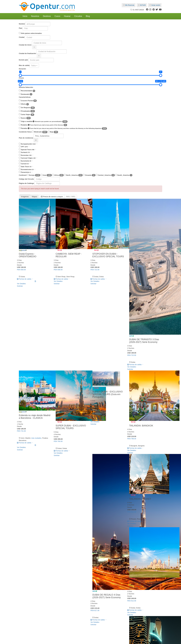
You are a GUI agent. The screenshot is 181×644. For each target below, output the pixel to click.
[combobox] (34, 66)
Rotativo (43, 125)
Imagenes (25, 197)
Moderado (40, 132)
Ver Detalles (21, 284)
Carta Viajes (27, 115)
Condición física (25, 132)
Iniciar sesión (155, 5)
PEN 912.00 (132, 512)
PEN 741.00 (21, 431)
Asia (46, 175)
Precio (21, 78)
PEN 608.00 (21, 270)
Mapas (34, 197)
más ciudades (36, 438)
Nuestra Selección (26, 87)
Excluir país (23, 60)
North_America (73, 175)
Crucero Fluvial (28, 101)
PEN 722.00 (95, 270)
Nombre (22, 24)
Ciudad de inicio (25, 45)
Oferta (24, 104)
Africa (58, 175)
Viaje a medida (43, 122)
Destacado (26, 94)
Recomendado (27, 91)
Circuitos (78, 16)
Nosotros (35, 16)
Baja (53, 132)
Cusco (57, 16)
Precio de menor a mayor (52, 197)
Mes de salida (24, 65)
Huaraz (67, 16)
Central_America (105, 175)
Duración (22, 69)
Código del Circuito (26, 179)
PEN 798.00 (132, 439)
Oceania (89, 175)
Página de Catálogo (26, 183)
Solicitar (20, 286)
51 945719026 (137, 10)
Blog (88, 16)
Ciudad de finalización (27, 53)
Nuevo (25, 118)
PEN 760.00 (58, 441)
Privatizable (27, 111)
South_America (124, 175)
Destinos (47, 16)
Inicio (25, 16)
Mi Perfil (142, 5)
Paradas (63, 128)
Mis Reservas (129, 5)
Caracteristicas (25, 97)
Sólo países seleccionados (30, 33)
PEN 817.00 (95, 610)
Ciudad (22, 37)
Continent (23, 175)
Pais (21, 28)
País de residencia (26, 138)
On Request (27, 108)
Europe (34, 175)
